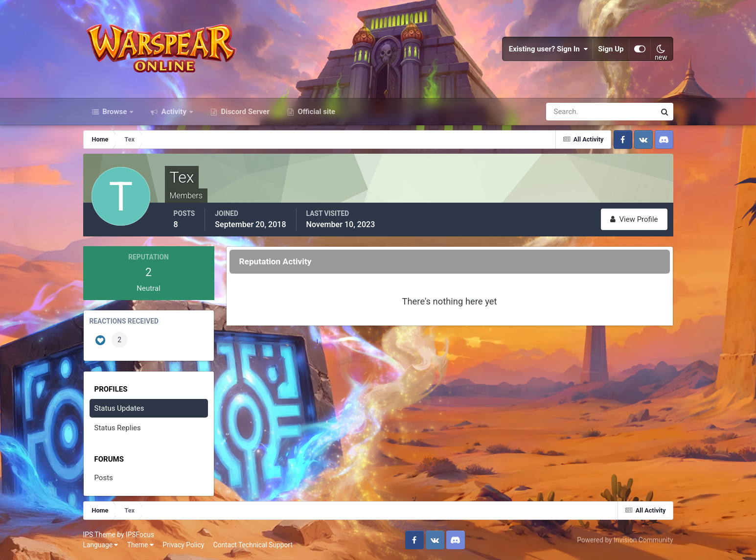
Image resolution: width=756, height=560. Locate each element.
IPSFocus (140, 535)
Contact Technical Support (253, 545)
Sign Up (611, 49)
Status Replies (118, 428)
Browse (115, 112)
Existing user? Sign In (549, 49)
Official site (316, 112)
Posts (104, 478)
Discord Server (244, 112)
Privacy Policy (183, 545)
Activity (174, 112)
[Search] (567, 112)
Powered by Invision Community (625, 540)
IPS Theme (99, 535)
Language (101, 545)
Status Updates (119, 408)
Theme (140, 545)
